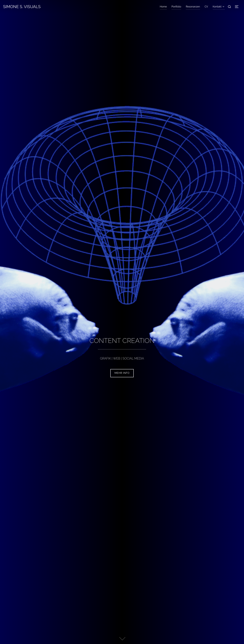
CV (206, 7)
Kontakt (219, 7)
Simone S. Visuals (22, 7)
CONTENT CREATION (122, 341)
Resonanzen (193, 7)
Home (163, 7)
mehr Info (122, 373)
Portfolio (176, 7)
